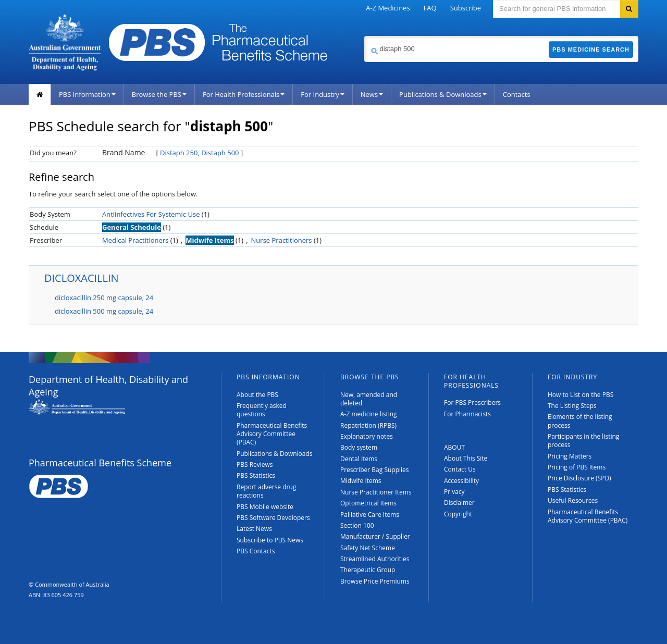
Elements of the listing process (580, 421)
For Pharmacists (467, 414)
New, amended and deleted (369, 399)
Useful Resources (573, 500)
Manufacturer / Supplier (375, 536)
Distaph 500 (220, 153)
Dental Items (359, 459)
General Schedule (132, 227)
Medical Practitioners (135, 240)
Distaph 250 (179, 153)
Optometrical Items (368, 503)
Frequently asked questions (262, 410)
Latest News (254, 529)
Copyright (458, 514)
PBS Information (87, 94)
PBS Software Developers (273, 518)
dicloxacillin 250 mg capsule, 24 (104, 298)
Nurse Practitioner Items (376, 492)
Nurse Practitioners (282, 240)
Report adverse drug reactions (266, 491)
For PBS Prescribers (472, 402)
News (372, 94)
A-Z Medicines (388, 8)
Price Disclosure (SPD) (579, 478)
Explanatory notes (367, 436)
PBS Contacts (256, 551)
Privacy (454, 492)
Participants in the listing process (583, 441)
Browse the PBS (159, 94)
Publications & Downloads (443, 94)
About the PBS (257, 395)
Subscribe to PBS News (270, 540)
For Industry (322, 94)
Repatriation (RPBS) (368, 425)
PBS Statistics (256, 475)
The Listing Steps (572, 406)
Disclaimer (459, 503)
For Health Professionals (244, 94)
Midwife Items (210, 240)
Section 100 (357, 525)
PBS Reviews (255, 465)
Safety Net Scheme (368, 548)
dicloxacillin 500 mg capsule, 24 (104, 311)
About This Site (466, 458)
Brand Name (123, 152)
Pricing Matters (570, 456)
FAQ (430, 8)
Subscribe (466, 8)
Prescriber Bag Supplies (375, 470)
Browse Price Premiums (375, 581)
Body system (359, 447)
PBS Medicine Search (591, 49)
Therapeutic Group (368, 570)
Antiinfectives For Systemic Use (151, 214)
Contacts (517, 94)
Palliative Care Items (370, 515)
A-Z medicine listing (369, 414)
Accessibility (461, 481)
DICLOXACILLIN (82, 278)
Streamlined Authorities (375, 559)
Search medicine (364, 36)
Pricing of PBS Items (577, 467)
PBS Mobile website (265, 507)
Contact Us (460, 469)
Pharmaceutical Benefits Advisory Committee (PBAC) (272, 434)
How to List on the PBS (580, 395)
